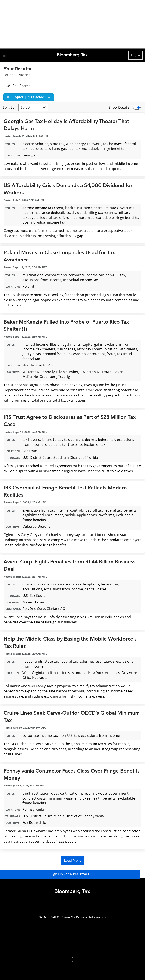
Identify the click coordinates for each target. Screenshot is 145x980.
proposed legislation (101, 295)
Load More (73, 860)
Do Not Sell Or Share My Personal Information (72, 917)
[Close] (9, 97)
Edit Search (18, 86)
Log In (135, 55)
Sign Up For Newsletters (73, 874)
